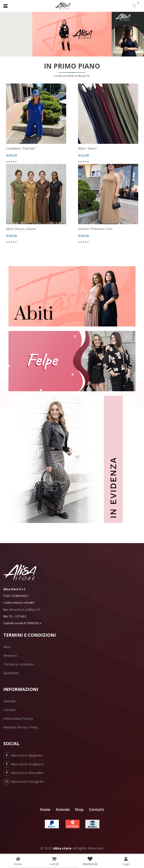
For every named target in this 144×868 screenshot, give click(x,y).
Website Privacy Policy (21, 727)
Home (45, 809)
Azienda (9, 701)
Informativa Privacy (18, 718)
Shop (79, 809)
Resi (7, 647)
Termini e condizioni (19, 664)
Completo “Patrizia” (21, 148)
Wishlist (90, 861)
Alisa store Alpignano (23, 755)
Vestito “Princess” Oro (95, 229)
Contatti (9, 710)
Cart (54, 861)
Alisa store (62, 848)
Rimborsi (10, 655)
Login (126, 861)
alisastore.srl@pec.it (25, 609)
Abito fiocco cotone (21, 229)
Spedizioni (11, 673)
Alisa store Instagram (24, 781)
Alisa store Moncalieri (23, 773)
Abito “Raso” (87, 148)
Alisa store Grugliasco (24, 764)
